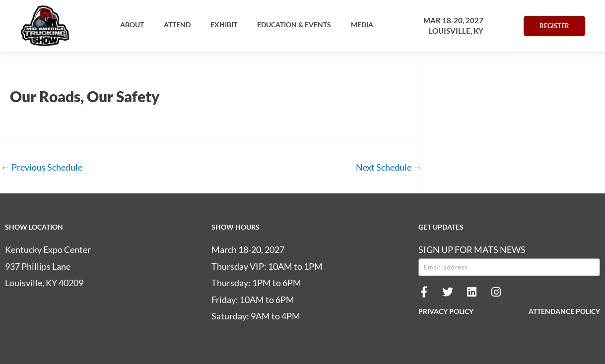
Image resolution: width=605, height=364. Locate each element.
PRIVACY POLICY (446, 311)
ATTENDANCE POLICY (564, 311)
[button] (132, 25)
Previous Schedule (42, 167)
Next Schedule (389, 167)
